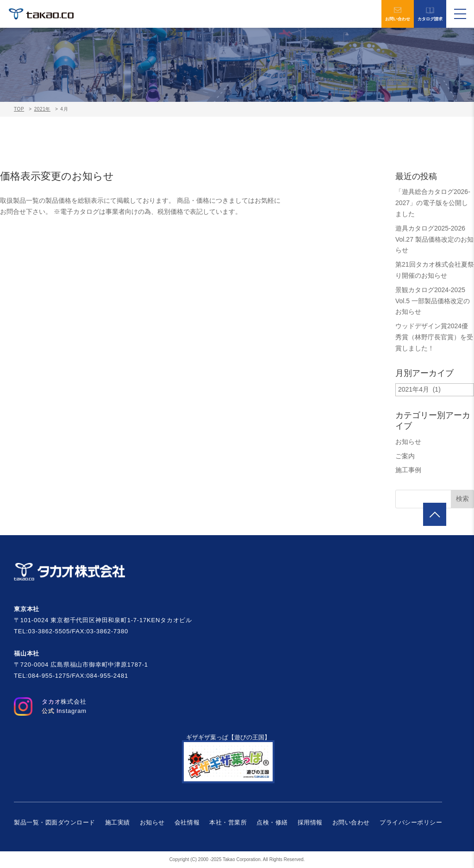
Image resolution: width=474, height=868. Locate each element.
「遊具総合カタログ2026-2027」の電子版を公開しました (433, 203)
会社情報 (187, 822)
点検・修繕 (272, 822)
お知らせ (408, 442)
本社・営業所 (228, 822)
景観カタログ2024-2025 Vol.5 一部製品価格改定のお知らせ (433, 301)
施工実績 (118, 822)
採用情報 (310, 822)
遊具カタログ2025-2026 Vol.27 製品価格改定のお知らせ (434, 239)
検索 (462, 499)
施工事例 (408, 470)
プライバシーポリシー (411, 822)
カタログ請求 (430, 14)
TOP (19, 109)
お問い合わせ (398, 14)
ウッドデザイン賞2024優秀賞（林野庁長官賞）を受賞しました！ (434, 337)
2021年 (42, 109)
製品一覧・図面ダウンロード (55, 822)
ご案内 (405, 456)
